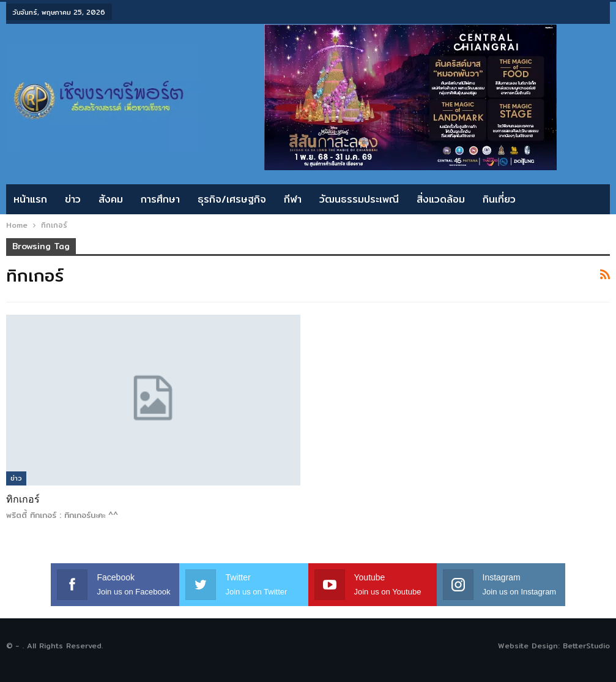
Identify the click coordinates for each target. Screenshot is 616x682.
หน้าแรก (30, 199)
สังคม (111, 199)
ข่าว (73, 199)
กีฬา (293, 199)
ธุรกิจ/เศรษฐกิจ (232, 199)
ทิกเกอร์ (23, 499)
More (546, 199)
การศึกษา (160, 199)
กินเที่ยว (499, 199)
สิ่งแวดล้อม (441, 199)
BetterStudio (586, 646)
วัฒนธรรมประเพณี (359, 199)
